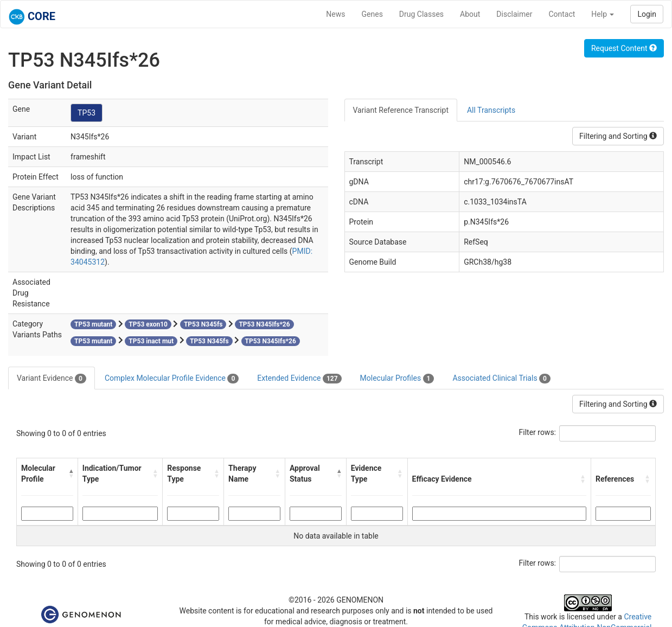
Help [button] (603, 14)
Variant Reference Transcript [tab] (401, 110)
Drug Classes (421, 14)
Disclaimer (514, 14)
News (335, 14)
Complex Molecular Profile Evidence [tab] (172, 379)
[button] (71, 474)
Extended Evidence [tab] (299, 379)
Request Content (624, 48)
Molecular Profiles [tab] (397, 379)
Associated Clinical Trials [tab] (501, 379)
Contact (562, 14)
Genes (372, 14)
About (470, 14)
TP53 (87, 113)
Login (647, 14)
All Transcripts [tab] (491, 110)
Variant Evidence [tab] (52, 379)
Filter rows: (538, 432)
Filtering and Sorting (618, 136)
